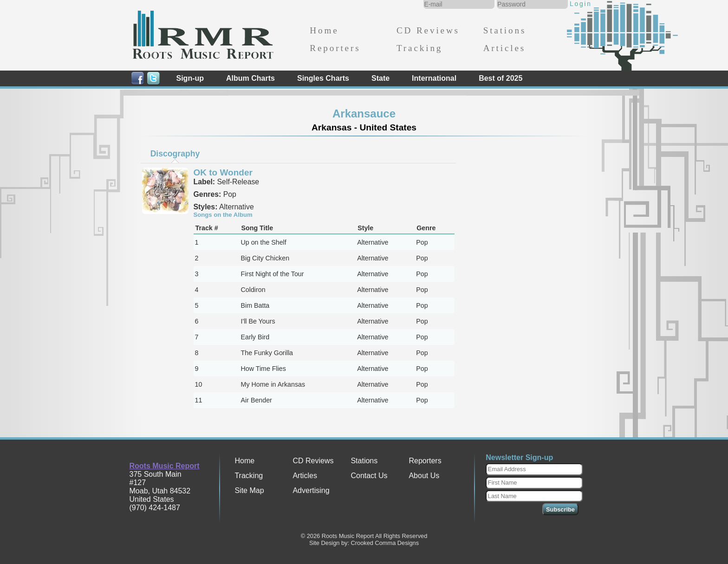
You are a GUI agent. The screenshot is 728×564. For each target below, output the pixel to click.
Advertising (311, 490)
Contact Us (369, 476)
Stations (505, 30)
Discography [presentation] (175, 154)
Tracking (419, 48)
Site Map (249, 490)
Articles (504, 48)
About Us (424, 476)
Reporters (335, 48)
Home (324, 30)
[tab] (175, 154)
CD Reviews (428, 30)
